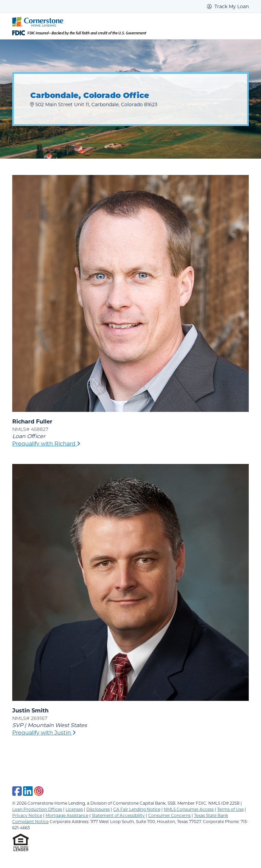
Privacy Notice (27, 815)
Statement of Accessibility (118, 815)
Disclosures (98, 809)
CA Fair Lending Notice (137, 809)
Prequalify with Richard (46, 443)
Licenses (74, 809)
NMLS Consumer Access (189, 809)
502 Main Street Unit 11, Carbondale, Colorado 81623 (94, 104)
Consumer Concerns (169, 815)
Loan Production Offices (37, 809)
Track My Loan (228, 6)
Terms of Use (230, 809)
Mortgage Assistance (67, 815)
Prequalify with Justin (44, 732)
